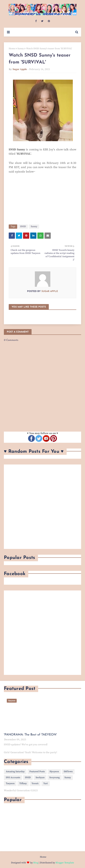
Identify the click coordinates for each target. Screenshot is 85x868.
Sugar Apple (20, 69)
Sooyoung (55, 778)
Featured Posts (37, 772)
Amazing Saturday (15, 772)
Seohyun (40, 778)
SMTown (68, 772)
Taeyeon (10, 783)
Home (12, 49)
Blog (36, 863)
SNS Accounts (13, 778)
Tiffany (23, 783)
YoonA (35, 783)
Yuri (46, 783)
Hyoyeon (54, 772)
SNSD (23, 226)
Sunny (21, 49)
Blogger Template (65, 863)
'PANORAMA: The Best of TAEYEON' (30, 735)
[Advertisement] (42, 507)
